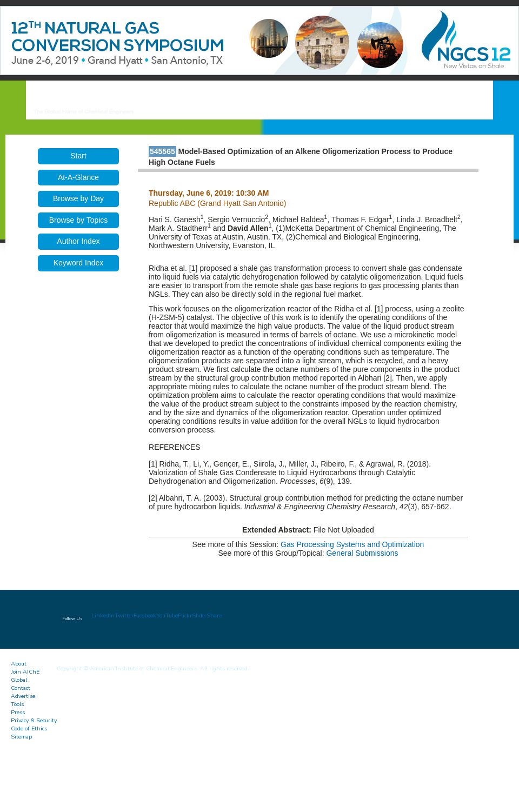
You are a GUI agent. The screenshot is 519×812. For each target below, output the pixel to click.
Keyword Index (79, 263)
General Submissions (362, 553)
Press (18, 712)
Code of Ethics (29, 728)
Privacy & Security (34, 720)
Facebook (145, 615)
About (19, 664)
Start (78, 156)
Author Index (78, 241)
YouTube (167, 615)
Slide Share (207, 615)
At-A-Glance (78, 177)
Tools (17, 704)
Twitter (124, 615)
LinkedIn (103, 615)
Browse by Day (78, 198)
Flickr (185, 615)
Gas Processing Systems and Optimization (352, 544)
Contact (21, 688)
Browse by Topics (79, 220)
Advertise (23, 696)
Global (19, 680)
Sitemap (21, 737)
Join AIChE (25, 672)
